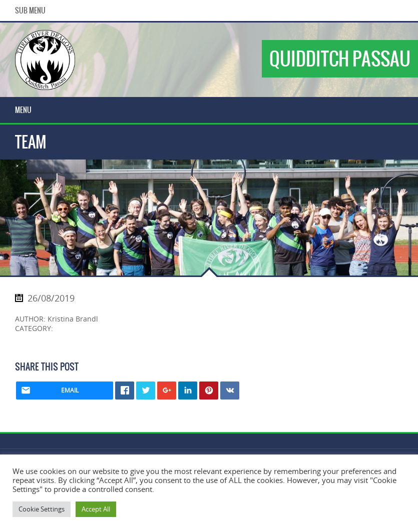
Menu (23, 110)
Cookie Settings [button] (42, 509)
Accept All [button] (96, 509)
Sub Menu (30, 10)
